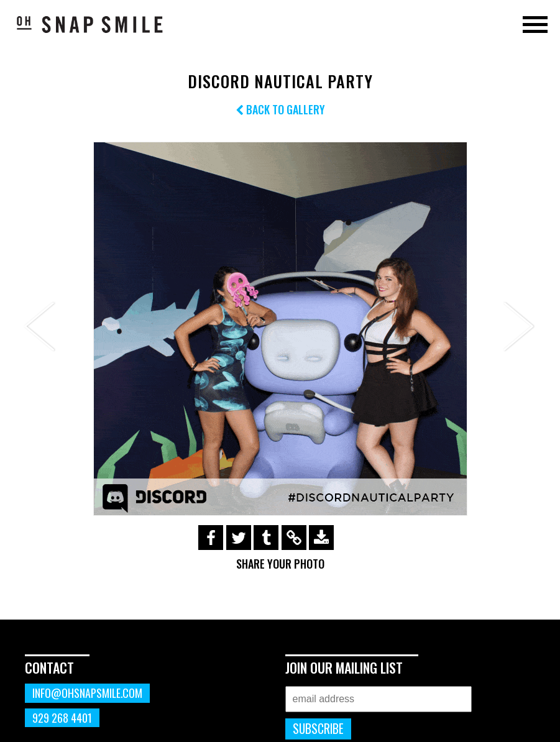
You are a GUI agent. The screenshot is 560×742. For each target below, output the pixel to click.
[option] (280, 329)
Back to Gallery (280, 109)
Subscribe (318, 729)
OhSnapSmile (90, 24)
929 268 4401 (62, 718)
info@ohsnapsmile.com (87, 693)
